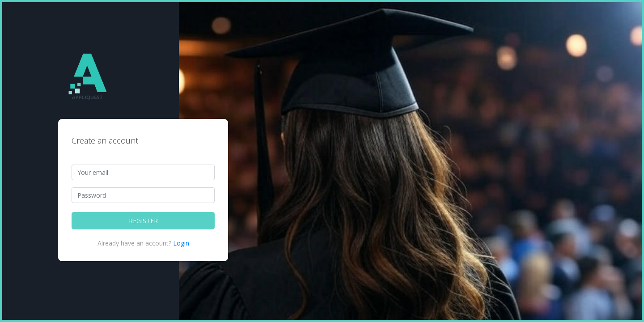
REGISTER (143, 221)
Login (181, 243)
